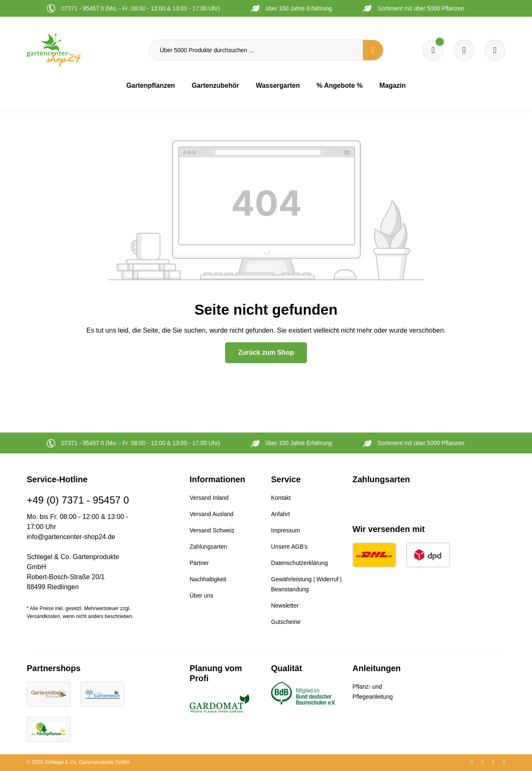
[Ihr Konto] (495, 50)
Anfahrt (280, 514)
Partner (199, 563)
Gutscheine (286, 622)
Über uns (201, 595)
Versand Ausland (212, 514)
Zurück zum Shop (266, 352)
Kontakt (281, 498)
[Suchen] (373, 50)
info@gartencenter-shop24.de (71, 537)
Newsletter (285, 606)
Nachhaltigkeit (208, 579)
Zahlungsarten (208, 547)
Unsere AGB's (289, 547)
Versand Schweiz (212, 530)
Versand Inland (209, 498)
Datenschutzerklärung (299, 563)
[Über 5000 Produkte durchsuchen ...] (256, 50)
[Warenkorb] (464, 50)
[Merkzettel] (433, 50)
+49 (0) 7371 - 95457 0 (78, 500)
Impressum (285, 530)
